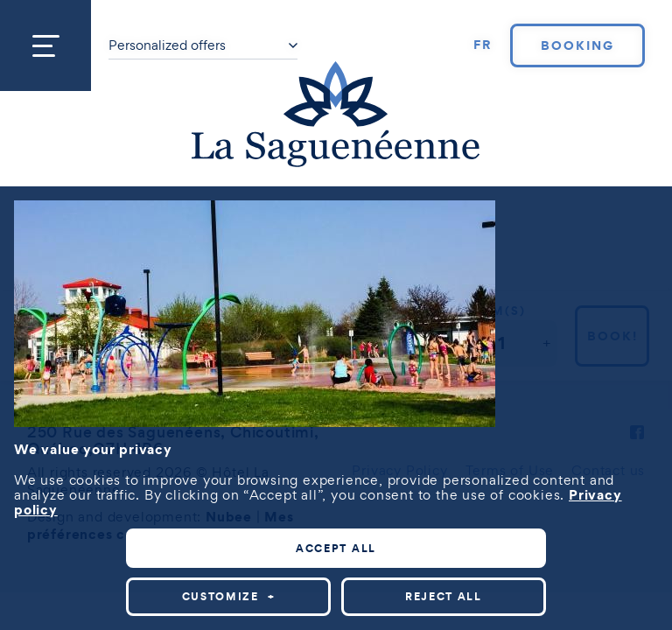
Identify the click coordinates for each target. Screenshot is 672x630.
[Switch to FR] (483, 45)
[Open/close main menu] (45, 45)
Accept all (336, 548)
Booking (577, 45)
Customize (229, 596)
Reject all (444, 596)
